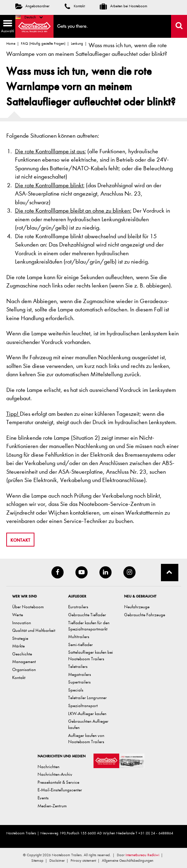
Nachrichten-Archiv (55, 774)
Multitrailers (79, 637)
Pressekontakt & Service (58, 782)
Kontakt (75, 6)
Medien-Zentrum (52, 806)
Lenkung (77, 44)
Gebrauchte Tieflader (87, 615)
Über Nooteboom (28, 607)
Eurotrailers (78, 607)
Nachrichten (48, 767)
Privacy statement (83, 861)
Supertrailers (79, 682)
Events (43, 798)
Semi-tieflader (80, 644)
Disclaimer (57, 861)
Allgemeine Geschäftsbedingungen (128, 861)
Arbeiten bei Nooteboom (124, 6)
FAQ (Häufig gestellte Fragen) (43, 44)
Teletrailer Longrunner (87, 698)
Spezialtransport (83, 706)
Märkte (18, 646)
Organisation (24, 669)
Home (11, 44)
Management (24, 661)
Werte (18, 615)
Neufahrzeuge (137, 607)
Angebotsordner (32, 6)
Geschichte (22, 654)
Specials (76, 690)
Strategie (20, 638)
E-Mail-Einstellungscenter (60, 790)
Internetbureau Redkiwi (142, 855)
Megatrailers (80, 674)
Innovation (22, 623)
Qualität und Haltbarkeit (34, 630)
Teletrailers (78, 666)
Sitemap (37, 861)
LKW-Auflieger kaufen (87, 714)
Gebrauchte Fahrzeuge (145, 615)
